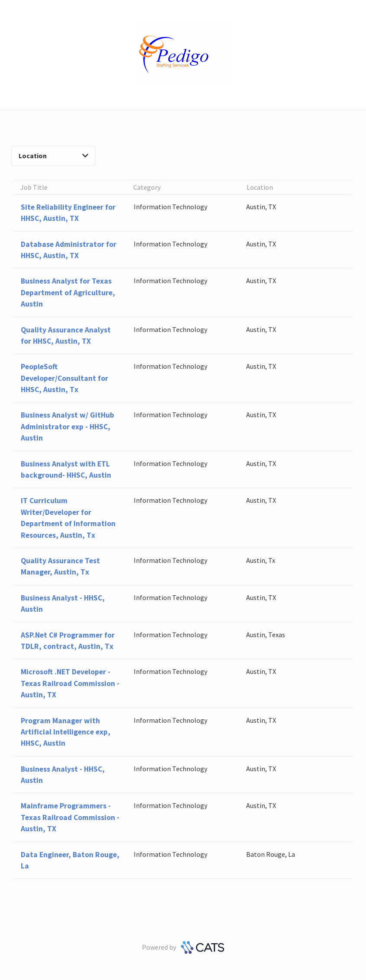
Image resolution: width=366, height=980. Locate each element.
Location (53, 156)
